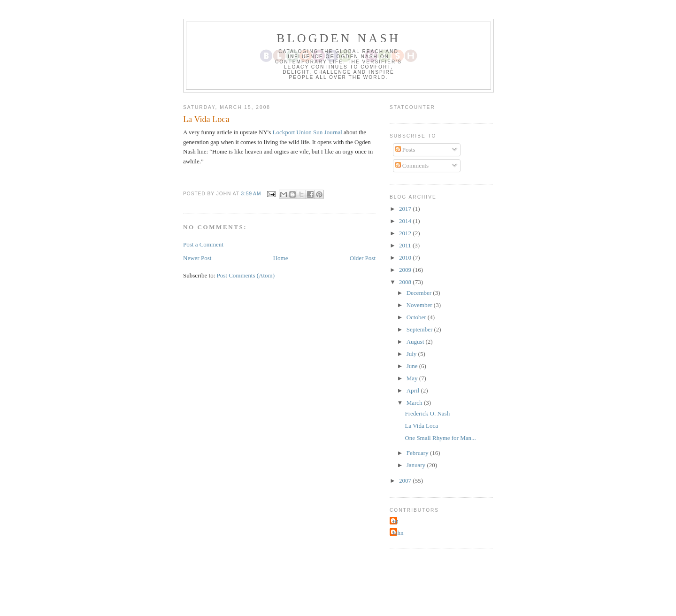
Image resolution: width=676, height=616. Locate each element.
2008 (406, 282)
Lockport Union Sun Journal (308, 132)
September (420, 329)
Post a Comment (203, 244)
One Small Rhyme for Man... (440, 438)
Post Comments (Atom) (246, 275)
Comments (412, 166)
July (412, 354)
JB (395, 521)
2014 (406, 221)
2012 (406, 233)
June (413, 366)
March (415, 403)
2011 (406, 245)
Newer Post (197, 258)
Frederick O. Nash (427, 413)
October (417, 317)
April (414, 390)
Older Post (363, 258)
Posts (405, 150)
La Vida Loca (421, 426)
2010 (406, 258)
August (416, 342)
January (417, 465)
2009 (406, 270)
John (398, 533)
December (420, 293)
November (420, 305)
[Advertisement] (338, 586)
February (418, 453)
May (413, 378)
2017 (406, 209)
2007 (406, 481)
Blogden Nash (338, 38)
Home (281, 258)
